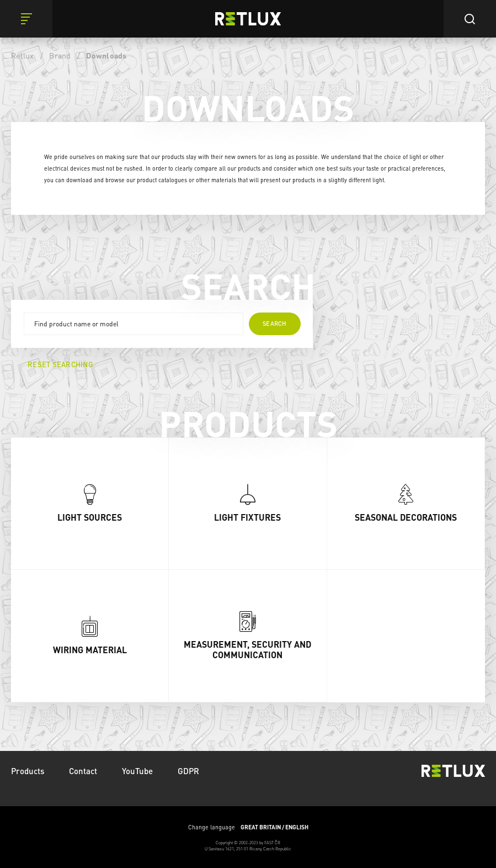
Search (274, 324)
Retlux (23, 55)
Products (28, 771)
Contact (83, 771)
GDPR (188, 771)
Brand (60, 55)
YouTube (137, 771)
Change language (248, 827)
